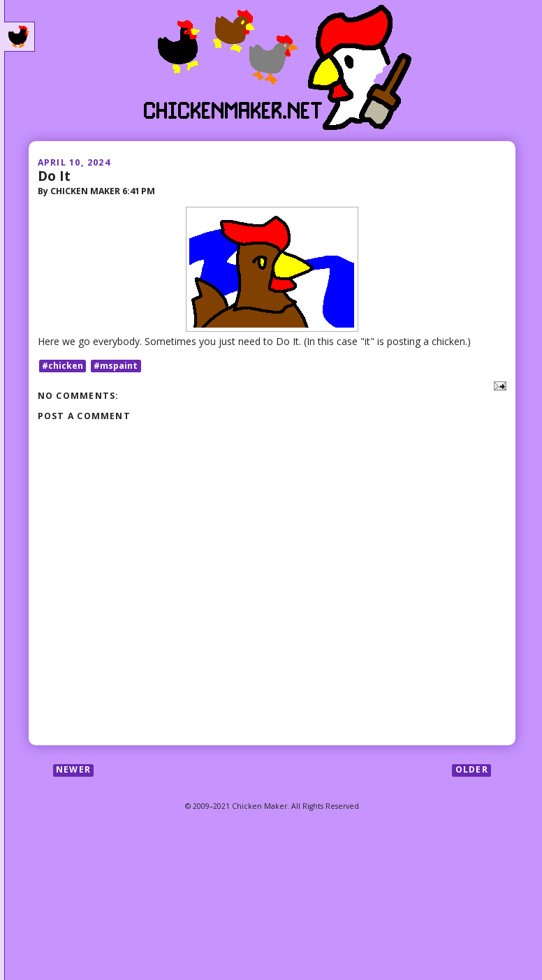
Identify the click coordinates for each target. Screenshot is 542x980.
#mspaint (116, 366)
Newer (73, 770)
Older (472, 770)
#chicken (63, 366)
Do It (54, 176)
